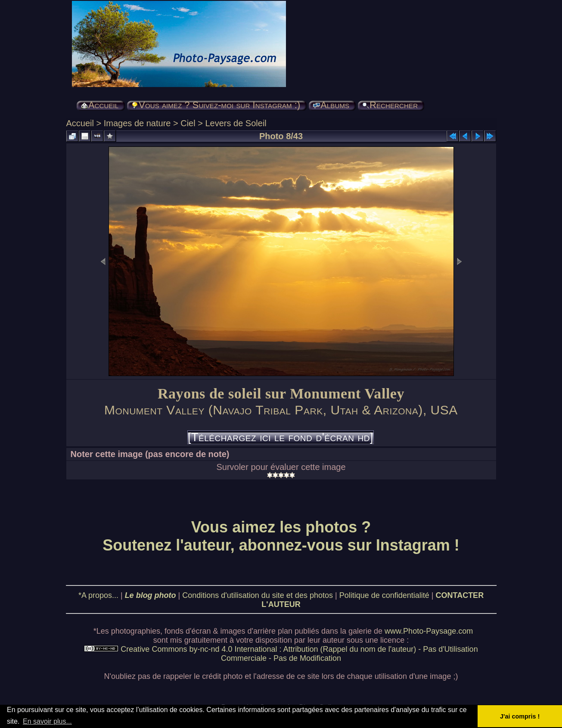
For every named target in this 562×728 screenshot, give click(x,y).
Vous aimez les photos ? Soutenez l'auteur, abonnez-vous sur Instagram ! (281, 536)
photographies (136, 631)
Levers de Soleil (236, 123)
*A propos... (98, 595)
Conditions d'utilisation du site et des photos (258, 595)
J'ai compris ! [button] (520, 716)
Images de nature (137, 123)
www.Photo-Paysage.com (429, 631)
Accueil (80, 123)
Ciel (188, 123)
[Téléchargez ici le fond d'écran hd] (281, 437)
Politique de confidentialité (384, 595)
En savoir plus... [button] (47, 721)
